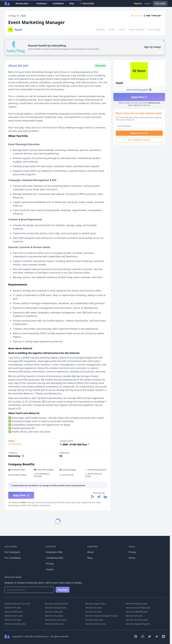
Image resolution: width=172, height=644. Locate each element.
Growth (112, 30)
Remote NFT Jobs (13, 608)
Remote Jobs (23, 3)
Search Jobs (87, 3)
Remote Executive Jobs (56, 620)
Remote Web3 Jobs (94, 620)
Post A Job (160, 3)
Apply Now (139, 97)
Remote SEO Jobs (94, 608)
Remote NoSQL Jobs (55, 624)
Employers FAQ (54, 552)
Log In (147, 3)
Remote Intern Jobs (14, 616)
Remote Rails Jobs (134, 616)
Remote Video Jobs (54, 612)
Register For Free (139, 133)
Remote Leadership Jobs (57, 604)
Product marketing (137, 30)
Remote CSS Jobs (93, 612)
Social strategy (154, 30)
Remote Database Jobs (56, 608)
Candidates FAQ (55, 558)
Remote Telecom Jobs (96, 624)
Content (122, 30)
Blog (72, 3)
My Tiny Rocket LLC (39, 636)
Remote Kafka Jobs (14, 612)
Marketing (100, 30)
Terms (132, 558)
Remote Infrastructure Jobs (18, 604)
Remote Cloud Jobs (54, 616)
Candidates (58, 3)
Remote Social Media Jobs (138, 608)
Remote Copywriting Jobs (138, 624)
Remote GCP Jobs (13, 620)
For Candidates (13, 558)
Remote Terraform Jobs (137, 620)
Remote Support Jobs (96, 604)
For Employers (12, 552)
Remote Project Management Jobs (102, 616)
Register (138, 3)
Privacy (132, 552)
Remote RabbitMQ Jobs (137, 612)
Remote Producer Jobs (137, 604)
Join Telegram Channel (139, 140)
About (90, 552)
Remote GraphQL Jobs (15, 624)
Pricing (50, 564)
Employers (42, 3)
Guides (50, 569)
